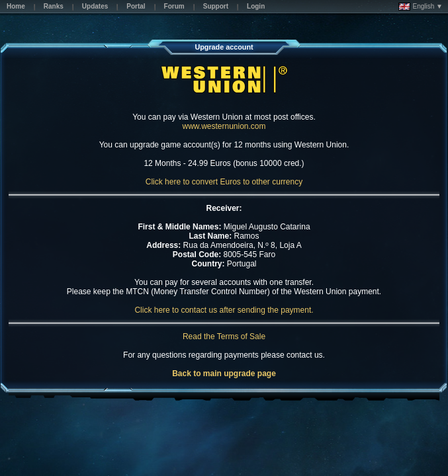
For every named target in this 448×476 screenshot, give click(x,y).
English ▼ (421, 7)
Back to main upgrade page (224, 374)
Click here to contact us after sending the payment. (224, 310)
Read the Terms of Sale (224, 337)
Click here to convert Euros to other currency (224, 182)
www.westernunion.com (224, 126)
